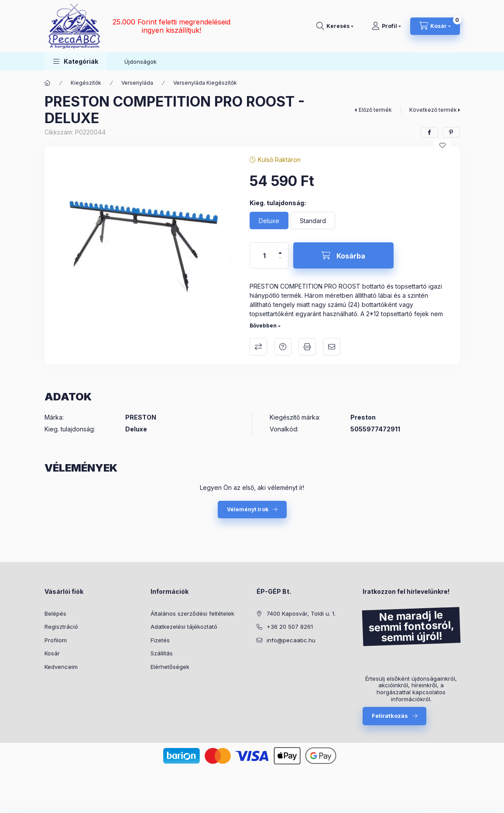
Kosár (52, 653)
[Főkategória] (48, 83)
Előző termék (375, 110)
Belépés (55, 613)
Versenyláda (137, 83)
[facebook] (429, 132)
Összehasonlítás (258, 347)
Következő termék (433, 110)
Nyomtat (307, 347)
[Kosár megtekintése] (435, 26)
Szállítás (162, 653)
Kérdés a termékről (283, 347)
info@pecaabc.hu (291, 640)
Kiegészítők (86, 83)
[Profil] (386, 26)
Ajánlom (332, 347)
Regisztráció (61, 627)
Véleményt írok (248, 509)
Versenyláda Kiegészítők (205, 83)
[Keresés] (335, 26)
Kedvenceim (61, 667)
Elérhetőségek (170, 667)
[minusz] (280, 262)
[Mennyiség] (264, 255)
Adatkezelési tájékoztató (184, 627)
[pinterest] (451, 132)
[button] (76, 61)
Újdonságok (141, 62)
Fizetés (160, 640)
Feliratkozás (390, 716)
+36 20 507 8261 (290, 627)
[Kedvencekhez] (442, 145)
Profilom (56, 640)
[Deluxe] (269, 220)
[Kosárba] (343, 255)
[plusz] (280, 249)
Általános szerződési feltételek (192, 613)
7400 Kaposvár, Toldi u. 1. (301, 613)
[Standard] (313, 220)
